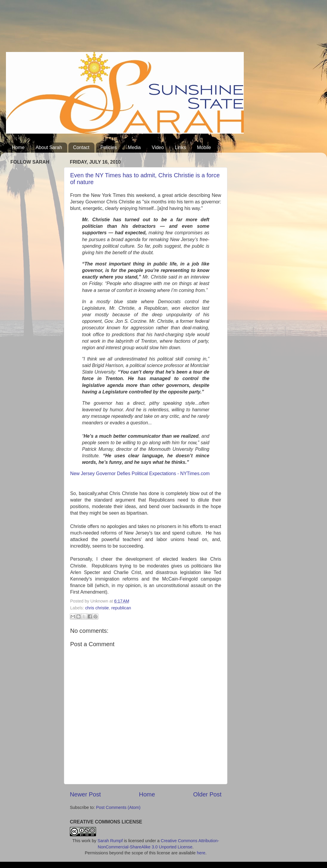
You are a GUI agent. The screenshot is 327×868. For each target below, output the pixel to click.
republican (121, 608)
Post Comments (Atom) (118, 807)
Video (158, 147)
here (201, 853)
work (86, 841)
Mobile (204, 147)
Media (134, 147)
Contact (81, 147)
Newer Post (85, 794)
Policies (109, 147)
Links (180, 147)
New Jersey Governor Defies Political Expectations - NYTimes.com (140, 473)
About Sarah (49, 147)
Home (18, 147)
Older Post (207, 794)
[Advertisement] (114, 28)
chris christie (97, 608)
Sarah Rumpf (110, 841)
